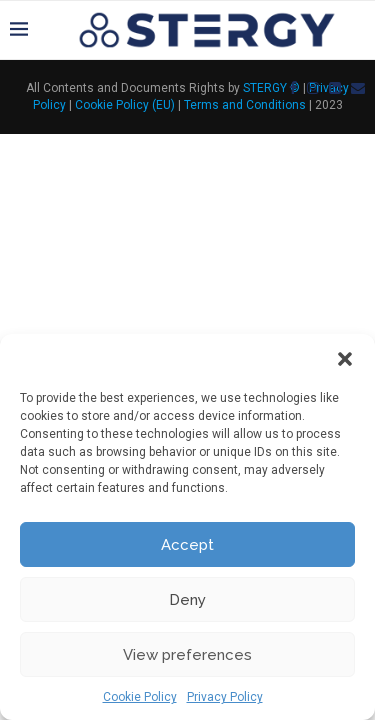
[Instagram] (313, 88)
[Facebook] (293, 88)
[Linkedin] (335, 88)
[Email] (358, 88)
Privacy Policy (225, 697)
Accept (187, 545)
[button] (345, 359)
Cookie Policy (140, 697)
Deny (187, 600)
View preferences (187, 655)
